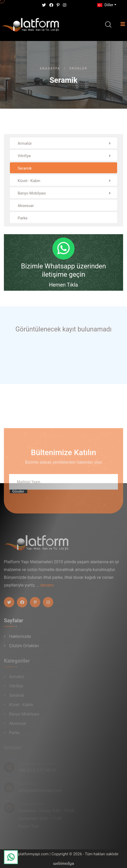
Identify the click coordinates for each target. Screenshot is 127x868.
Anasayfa (50, 68)
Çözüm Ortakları (24, 648)
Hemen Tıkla (64, 285)
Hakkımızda (20, 639)
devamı (47, 587)
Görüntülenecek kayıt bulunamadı (63, 329)
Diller (105, 5)
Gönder (18, 494)
